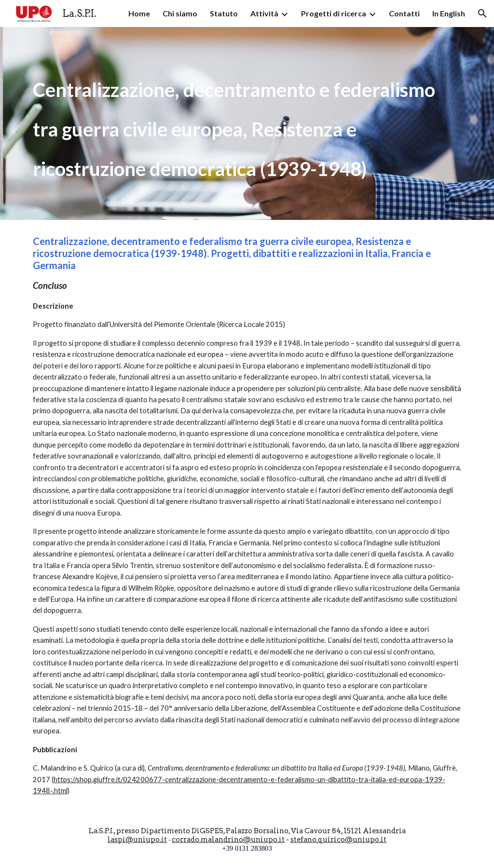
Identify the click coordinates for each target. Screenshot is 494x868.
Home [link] (139, 13)
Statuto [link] (224, 13)
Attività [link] (264, 13)
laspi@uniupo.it (137, 840)
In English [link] (449, 13)
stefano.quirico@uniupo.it (338, 840)
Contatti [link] (404, 13)
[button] (482, 14)
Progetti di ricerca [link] (334, 13)
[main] (247, 123)
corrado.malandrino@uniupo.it (228, 840)
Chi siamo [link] (180, 13)
